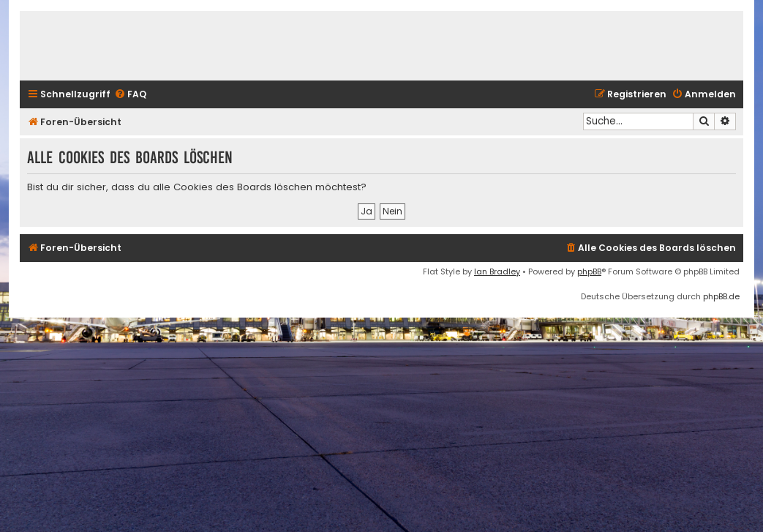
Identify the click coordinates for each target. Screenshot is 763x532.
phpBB (589, 271)
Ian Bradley (497, 271)
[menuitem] (130, 95)
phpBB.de (721, 296)
